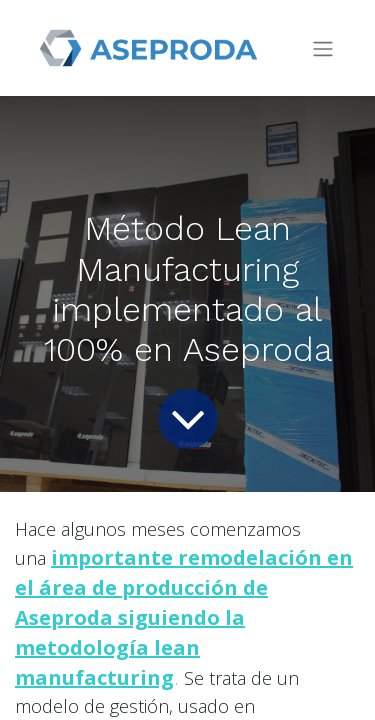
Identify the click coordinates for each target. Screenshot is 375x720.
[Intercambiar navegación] (323, 48)
